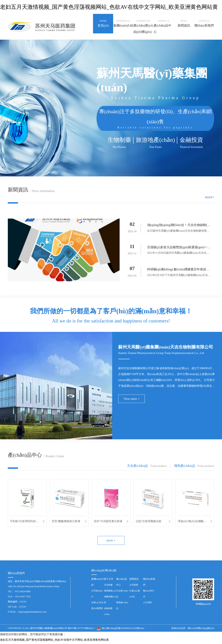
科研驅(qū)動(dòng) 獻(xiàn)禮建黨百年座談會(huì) (178, 270)
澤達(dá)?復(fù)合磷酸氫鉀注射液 (192, 523)
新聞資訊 (134, 580)
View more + (132, 399)
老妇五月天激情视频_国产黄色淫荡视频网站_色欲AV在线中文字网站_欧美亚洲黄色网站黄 (109, 7)
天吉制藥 (108, 586)
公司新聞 (134, 586)
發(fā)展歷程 (97, 610)
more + (111, 542)
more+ (210, 197)
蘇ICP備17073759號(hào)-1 (81, 630)
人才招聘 (147, 604)
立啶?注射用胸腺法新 (149, 522)
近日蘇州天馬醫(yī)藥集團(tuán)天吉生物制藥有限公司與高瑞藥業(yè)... (178, 231)
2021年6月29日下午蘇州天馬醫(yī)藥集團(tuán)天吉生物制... (179, 276)
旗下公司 (109, 580)
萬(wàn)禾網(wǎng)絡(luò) (201, 630)
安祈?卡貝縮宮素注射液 (108, 522)
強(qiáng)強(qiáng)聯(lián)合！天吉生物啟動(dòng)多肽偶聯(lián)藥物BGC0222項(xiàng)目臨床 (179, 226)
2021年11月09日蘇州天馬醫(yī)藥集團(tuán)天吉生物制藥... (178, 254)
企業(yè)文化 (97, 604)
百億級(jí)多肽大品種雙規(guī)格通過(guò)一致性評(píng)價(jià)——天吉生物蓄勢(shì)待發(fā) (179, 248)
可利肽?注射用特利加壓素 (24, 523)
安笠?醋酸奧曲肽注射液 (66, 522)
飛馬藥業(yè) (110, 592)
